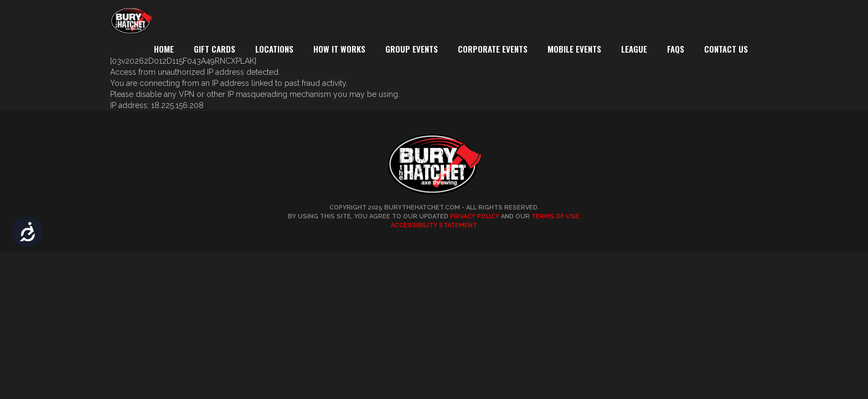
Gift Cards (215, 49)
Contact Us (726, 49)
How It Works (339, 49)
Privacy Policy (475, 216)
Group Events (412, 49)
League (634, 49)
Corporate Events (493, 49)
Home (164, 49)
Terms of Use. (556, 216)
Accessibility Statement (434, 225)
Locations (274, 49)
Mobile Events (574, 49)
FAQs (676, 49)
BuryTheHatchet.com (422, 208)
